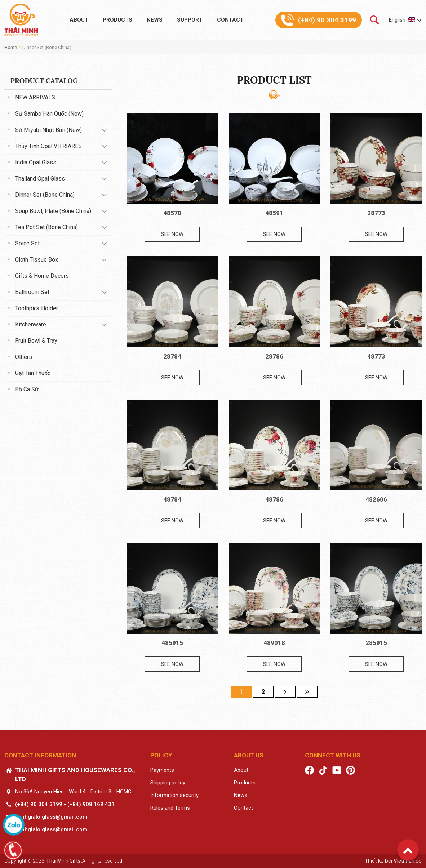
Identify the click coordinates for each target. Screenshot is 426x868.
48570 (172, 213)
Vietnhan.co (408, 861)
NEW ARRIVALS (35, 97)
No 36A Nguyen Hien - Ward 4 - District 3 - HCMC (73, 792)
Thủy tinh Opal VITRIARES (48, 146)
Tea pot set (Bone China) (46, 227)
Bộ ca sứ (27, 389)
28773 (376, 213)
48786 (274, 499)
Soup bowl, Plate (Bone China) (53, 211)
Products (117, 20)
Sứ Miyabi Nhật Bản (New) (48, 130)
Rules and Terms (170, 808)
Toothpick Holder (37, 308)
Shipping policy (168, 783)
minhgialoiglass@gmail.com (51, 817)
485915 (172, 643)
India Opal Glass (36, 162)
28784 (172, 356)
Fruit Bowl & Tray (36, 341)
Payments (162, 770)
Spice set (27, 243)
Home (11, 47)
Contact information (40, 755)
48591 (274, 213)
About (79, 20)
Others (24, 357)
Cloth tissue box (37, 260)
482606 (376, 499)
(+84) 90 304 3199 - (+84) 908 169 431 (65, 804)
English (397, 20)
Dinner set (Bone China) (47, 47)
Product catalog (44, 81)
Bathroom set (32, 292)
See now (172, 234)
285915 (376, 643)
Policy (161, 755)
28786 (274, 356)
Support (190, 20)
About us (249, 755)
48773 (376, 356)
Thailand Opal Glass (40, 179)
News (155, 20)
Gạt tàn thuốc (33, 373)
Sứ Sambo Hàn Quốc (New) (49, 114)
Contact (230, 20)
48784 (172, 499)
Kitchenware (31, 324)
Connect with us (333, 755)
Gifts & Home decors (42, 276)
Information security (174, 795)
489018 (274, 643)
